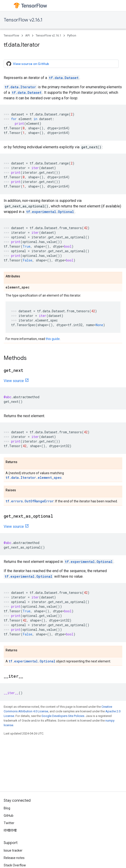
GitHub (9, 816)
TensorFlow (11, 35)
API (27, 35)
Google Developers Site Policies (63, 716)
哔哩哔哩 (10, 830)
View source (14, 381)
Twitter (9, 823)
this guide (53, 339)
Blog (7, 808)
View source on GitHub (28, 64)
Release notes (14, 858)
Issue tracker (13, 850)
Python (72, 35)
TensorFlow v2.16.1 (23, 20)
